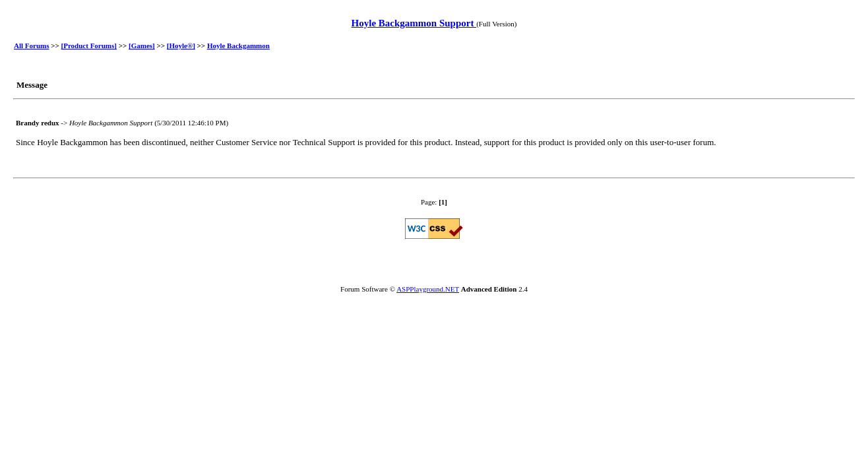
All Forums (31, 46)
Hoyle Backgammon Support (414, 23)
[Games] (142, 46)
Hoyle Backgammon (238, 46)
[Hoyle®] (181, 46)
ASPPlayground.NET (428, 289)
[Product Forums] (89, 46)
